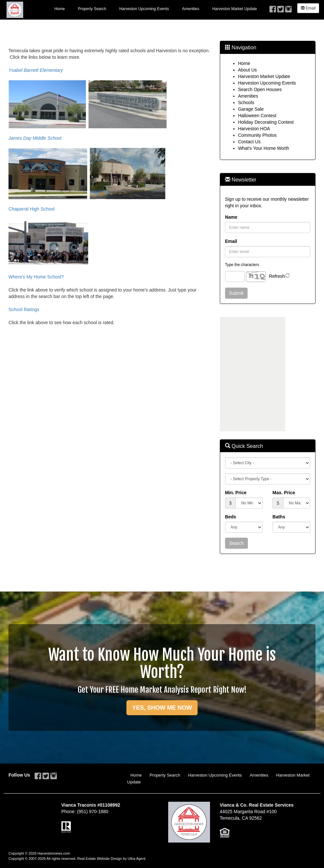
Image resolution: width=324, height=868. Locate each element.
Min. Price (236, 493)
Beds (231, 517)
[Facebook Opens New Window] (273, 8)
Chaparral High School (32, 209)
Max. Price (284, 493)
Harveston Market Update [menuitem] (235, 9)
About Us (248, 70)
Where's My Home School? (36, 277)
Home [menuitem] (59, 9)
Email (308, 8)
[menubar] (155, 8)
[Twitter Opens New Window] (281, 8)
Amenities (248, 96)
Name (231, 217)
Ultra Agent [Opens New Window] (137, 859)
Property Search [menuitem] (92, 9)
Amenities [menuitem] (191, 9)
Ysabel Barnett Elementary (36, 70)
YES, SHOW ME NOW (162, 708)
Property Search (165, 775)
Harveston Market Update (264, 76)
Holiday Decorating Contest (266, 122)
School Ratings (24, 309)
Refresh (277, 276)
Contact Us (249, 142)
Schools (246, 103)
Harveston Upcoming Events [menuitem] (144, 9)
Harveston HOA (254, 129)
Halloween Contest (257, 116)
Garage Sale (251, 109)
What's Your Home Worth (264, 148)
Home (244, 63)
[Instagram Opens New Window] (288, 8)
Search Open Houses (260, 89)
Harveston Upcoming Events (267, 83)
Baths (279, 517)
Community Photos (257, 135)
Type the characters (242, 265)
